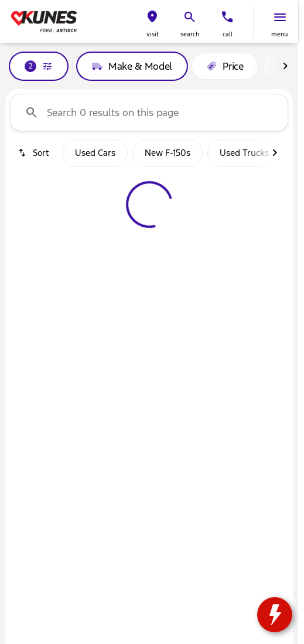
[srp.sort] (34, 153)
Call (228, 34)
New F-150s (168, 153)
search (190, 34)
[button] (152, 22)
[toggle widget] (275, 615)
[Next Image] (285, 66)
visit (153, 34)
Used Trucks (244, 153)
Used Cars (95, 153)
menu (279, 34)
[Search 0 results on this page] (149, 113)
